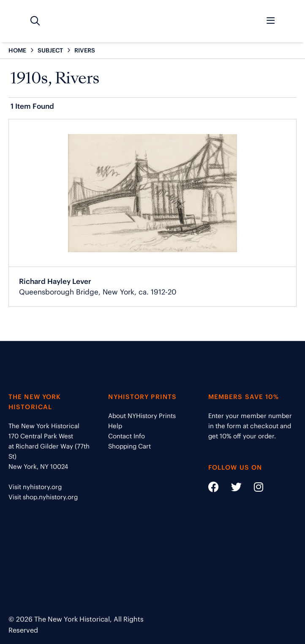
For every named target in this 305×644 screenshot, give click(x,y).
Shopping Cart (129, 446)
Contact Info (127, 436)
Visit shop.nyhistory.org (43, 497)
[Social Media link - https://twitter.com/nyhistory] (231, 489)
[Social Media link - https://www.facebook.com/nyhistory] (214, 489)
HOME (17, 50)
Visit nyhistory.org (35, 487)
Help (115, 426)
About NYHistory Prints (142, 416)
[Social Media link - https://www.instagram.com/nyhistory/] (253, 489)
